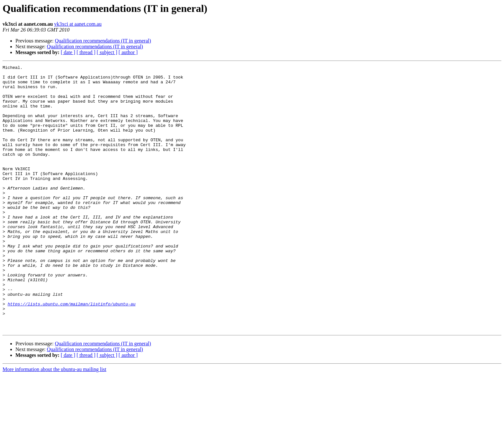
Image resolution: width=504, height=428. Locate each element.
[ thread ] (86, 52)
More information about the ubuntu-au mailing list (54, 422)
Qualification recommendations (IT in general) (103, 41)
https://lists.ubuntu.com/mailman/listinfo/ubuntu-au (72, 352)
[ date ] (68, 52)
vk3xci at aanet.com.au (78, 24)
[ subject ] (107, 52)
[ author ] (128, 52)
